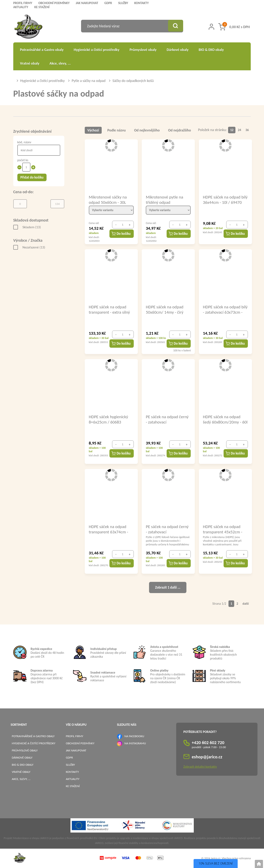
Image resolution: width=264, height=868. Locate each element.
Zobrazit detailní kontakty (200, 767)
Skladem (32, 227)
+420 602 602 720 (208, 743)
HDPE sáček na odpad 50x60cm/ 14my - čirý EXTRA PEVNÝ (165, 309)
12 (232, 130)
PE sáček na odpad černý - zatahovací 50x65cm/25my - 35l (167, 529)
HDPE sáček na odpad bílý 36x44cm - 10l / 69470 (222, 200)
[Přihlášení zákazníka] (211, 27)
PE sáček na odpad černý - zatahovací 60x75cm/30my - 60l (167, 419)
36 (247, 130)
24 (239, 130)
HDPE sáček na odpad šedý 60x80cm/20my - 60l (222, 419)
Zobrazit (168, 587)
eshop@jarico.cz (207, 757)
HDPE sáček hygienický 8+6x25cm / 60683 (109, 419)
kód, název (24, 142)
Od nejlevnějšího (147, 130)
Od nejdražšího (180, 130)
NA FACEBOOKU (134, 736)
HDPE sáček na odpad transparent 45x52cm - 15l (223, 529)
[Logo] (28, 27)
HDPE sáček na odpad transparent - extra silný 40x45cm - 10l (109, 309)
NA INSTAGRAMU (135, 743)
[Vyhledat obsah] (175, 26)
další (246, 604)
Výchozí (93, 130)
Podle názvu (117, 130)
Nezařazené (34, 247)
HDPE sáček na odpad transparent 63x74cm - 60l (109, 529)
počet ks (23, 160)
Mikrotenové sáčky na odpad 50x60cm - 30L (108, 200)
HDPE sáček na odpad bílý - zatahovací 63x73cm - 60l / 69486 (222, 309)
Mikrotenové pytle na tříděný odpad (164, 200)
